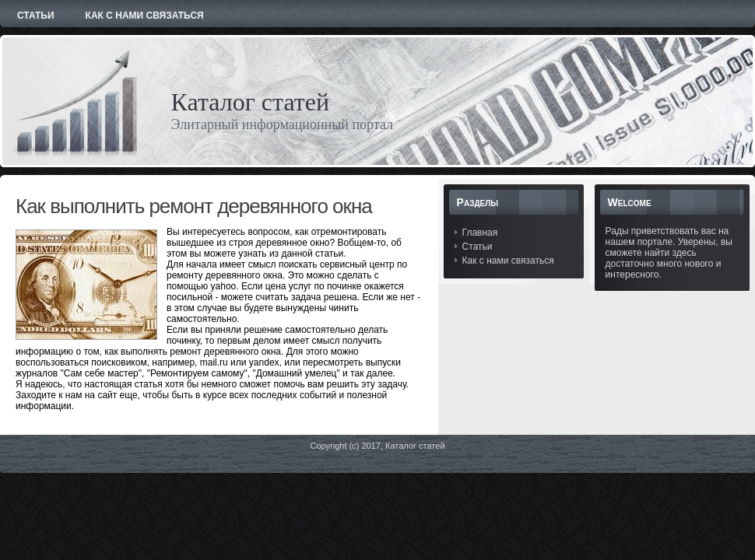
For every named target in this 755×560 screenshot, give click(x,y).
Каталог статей (251, 102)
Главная (480, 233)
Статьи (478, 247)
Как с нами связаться (508, 261)
